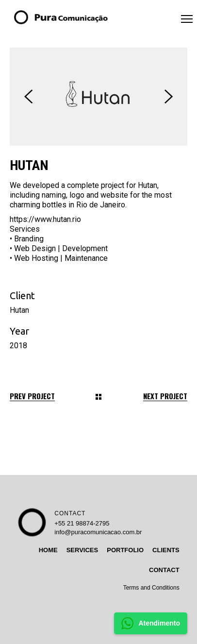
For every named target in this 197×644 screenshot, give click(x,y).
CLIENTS (166, 550)
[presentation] (28, 97)
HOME (48, 550)
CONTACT (70, 513)
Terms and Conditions (151, 588)
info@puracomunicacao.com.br (98, 532)
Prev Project (32, 396)
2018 (18, 346)
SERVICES (82, 550)
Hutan (19, 310)
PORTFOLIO (125, 550)
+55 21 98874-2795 (82, 523)
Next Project (165, 396)
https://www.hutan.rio (45, 219)
